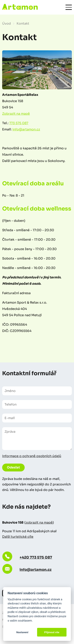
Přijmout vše (52, 632)
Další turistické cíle (18, 537)
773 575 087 (19, 123)
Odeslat (13, 467)
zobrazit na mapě (39, 522)
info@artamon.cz (26, 129)
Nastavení (22, 632)
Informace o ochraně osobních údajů (32, 456)
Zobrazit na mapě (16, 114)
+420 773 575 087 (36, 557)
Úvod (7, 24)
